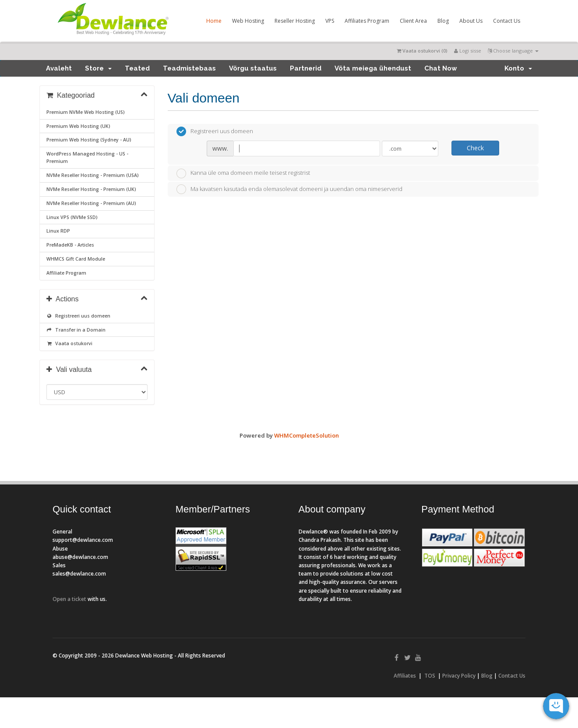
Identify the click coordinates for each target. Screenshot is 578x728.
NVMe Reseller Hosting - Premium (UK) (91, 189)
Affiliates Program (367, 21)
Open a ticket (69, 599)
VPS (330, 21)
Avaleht (59, 68)
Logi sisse (468, 51)
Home (214, 21)
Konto (518, 68)
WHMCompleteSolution (307, 435)
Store (98, 68)
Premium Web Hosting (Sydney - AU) (89, 140)
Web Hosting (248, 21)
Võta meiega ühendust (373, 68)
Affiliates (405, 676)
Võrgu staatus (253, 68)
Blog (443, 21)
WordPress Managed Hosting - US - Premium (87, 157)
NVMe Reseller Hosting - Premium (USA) (93, 175)
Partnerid (306, 68)
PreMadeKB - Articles (70, 245)
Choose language (513, 51)
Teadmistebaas (189, 68)
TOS (430, 676)
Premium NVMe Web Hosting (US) (86, 112)
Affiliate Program (66, 273)
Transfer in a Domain (76, 330)
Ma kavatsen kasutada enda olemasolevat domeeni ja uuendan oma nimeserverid (289, 189)
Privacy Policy (459, 676)
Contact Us (507, 21)
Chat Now (441, 68)
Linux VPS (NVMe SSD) (72, 217)
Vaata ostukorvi (69, 343)
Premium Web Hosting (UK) (78, 126)
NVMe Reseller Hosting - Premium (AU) (91, 203)
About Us (471, 21)
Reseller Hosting (295, 21)
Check (475, 148)
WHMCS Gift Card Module (76, 259)
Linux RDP (58, 231)
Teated (137, 68)
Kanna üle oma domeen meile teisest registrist (243, 173)
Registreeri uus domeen (78, 316)
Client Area (413, 21)
